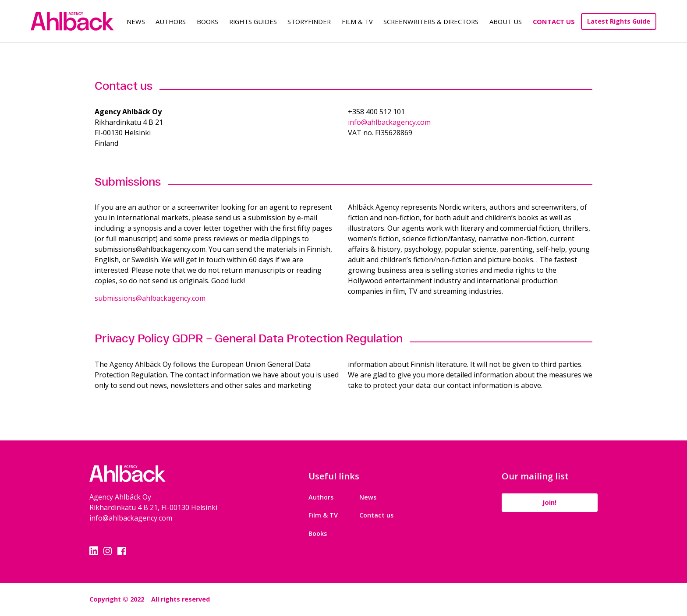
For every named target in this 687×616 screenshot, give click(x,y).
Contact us (376, 515)
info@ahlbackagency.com (389, 122)
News (136, 21)
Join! (549, 502)
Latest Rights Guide (619, 21)
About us (506, 21)
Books (207, 21)
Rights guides (253, 21)
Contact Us (554, 21)
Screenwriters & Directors (431, 21)
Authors (171, 21)
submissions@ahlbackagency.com (150, 298)
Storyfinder (309, 21)
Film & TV (357, 21)
